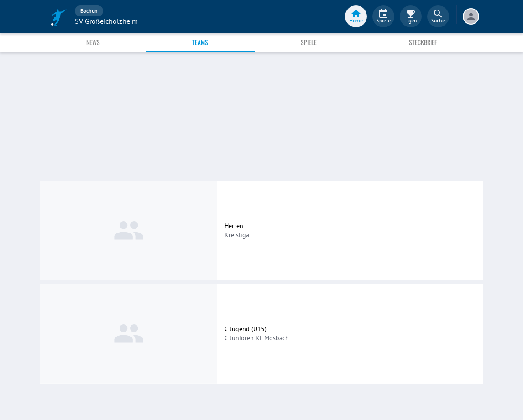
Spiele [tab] (309, 42)
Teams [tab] (200, 42)
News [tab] (93, 42)
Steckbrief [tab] (423, 42)
